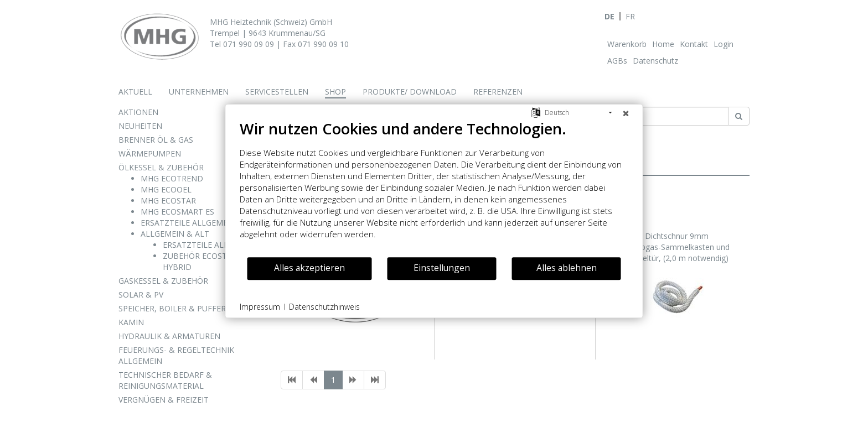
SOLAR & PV (141, 295)
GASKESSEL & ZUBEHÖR (163, 281)
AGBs (617, 61)
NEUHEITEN (140, 126)
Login (724, 44)
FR (630, 16)
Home (663, 44)
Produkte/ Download (410, 92)
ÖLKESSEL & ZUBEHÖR (161, 167)
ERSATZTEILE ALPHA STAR (212, 245)
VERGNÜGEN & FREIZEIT (164, 400)
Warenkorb (627, 44)
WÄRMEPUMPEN (150, 153)
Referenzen (498, 92)
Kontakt (694, 44)
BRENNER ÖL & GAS (156, 140)
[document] (434, 188)
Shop (335, 92)
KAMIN (131, 322)
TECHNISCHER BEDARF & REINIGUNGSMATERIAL (165, 380)
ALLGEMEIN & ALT (175, 234)
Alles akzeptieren (309, 268)
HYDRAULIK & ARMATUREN (169, 336)
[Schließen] (626, 113)
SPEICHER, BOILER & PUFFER (172, 308)
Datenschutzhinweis (324, 307)
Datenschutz (655, 61)
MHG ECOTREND (172, 178)
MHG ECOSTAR (168, 200)
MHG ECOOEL (166, 189)
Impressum (260, 307)
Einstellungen (442, 268)
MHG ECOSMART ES (177, 212)
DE (609, 16)
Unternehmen (199, 92)
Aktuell (135, 92)
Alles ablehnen (567, 268)
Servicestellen (277, 92)
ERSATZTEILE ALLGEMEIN (188, 223)
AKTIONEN (138, 112)
